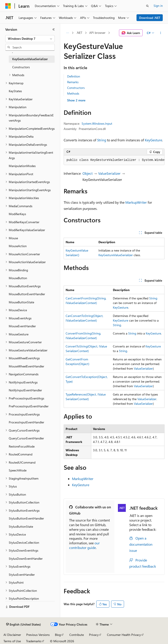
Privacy (94, 635)
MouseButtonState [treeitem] (21, 302)
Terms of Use (12, 641)
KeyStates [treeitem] (15, 91)
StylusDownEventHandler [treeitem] (26, 559)
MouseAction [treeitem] (18, 246)
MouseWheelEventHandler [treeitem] (26, 366)
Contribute (77, 635)
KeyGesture (153, 140)
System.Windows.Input (97, 123)
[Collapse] (54, 29)
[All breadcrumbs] (67, 33)
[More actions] (161, 33)
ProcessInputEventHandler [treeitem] (26, 422)
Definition (74, 76)
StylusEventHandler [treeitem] (22, 575)
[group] (114, 160)
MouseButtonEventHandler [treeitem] (27, 294)
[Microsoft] (8, 6)
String (102, 140)
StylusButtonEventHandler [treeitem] (26, 518)
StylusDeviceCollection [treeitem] (24, 542)
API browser (97, 33)
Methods (73, 93)
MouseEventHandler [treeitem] (22, 326)
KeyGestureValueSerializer (116, 255)
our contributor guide (84, 545)
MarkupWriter (136, 202)
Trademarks (34, 641)
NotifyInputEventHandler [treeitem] (25, 390)
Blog (58, 635)
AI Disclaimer (12, 635)
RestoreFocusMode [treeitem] (22, 446)
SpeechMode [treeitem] (18, 470)
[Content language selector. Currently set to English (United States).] (24, 624)
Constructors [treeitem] (21, 67)
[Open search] (147, 6)
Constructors (76, 88)
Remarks (73, 82)
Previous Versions (38, 635)
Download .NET (150, 18)
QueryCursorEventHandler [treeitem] (26, 438)
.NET (79, 33)
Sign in (158, 6)
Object (87, 173)
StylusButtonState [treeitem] (21, 526)
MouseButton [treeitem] (18, 278)
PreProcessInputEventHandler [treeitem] (29, 406)
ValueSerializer (109, 173)
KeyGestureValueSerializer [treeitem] (30, 59)
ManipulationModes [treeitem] (22, 166)
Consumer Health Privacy (124, 635)
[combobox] (30, 39)
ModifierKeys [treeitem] (17, 214)
